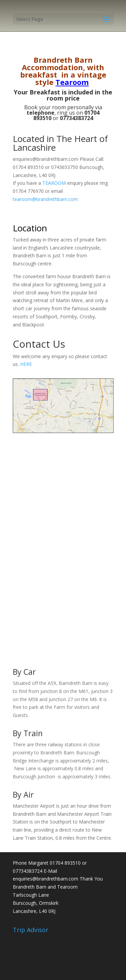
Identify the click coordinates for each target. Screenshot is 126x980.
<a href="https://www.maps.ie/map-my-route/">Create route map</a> (63, 544)
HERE (26, 364)
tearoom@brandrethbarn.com (45, 199)
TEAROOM (54, 183)
